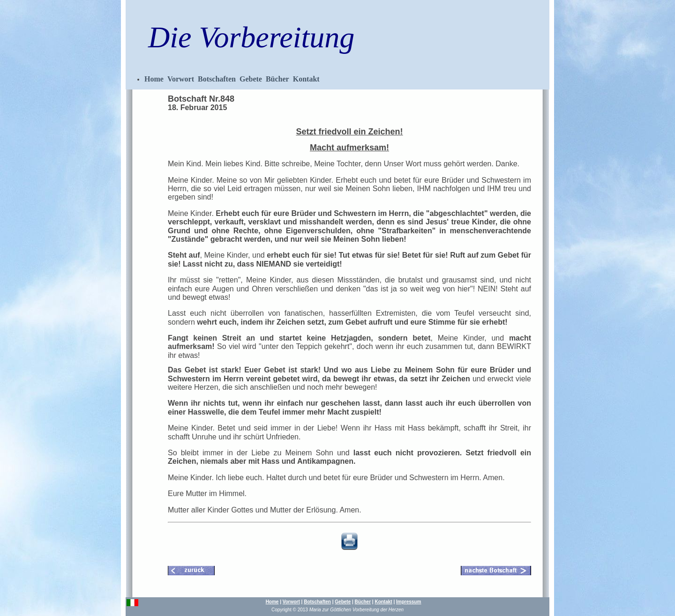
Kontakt (306, 79)
